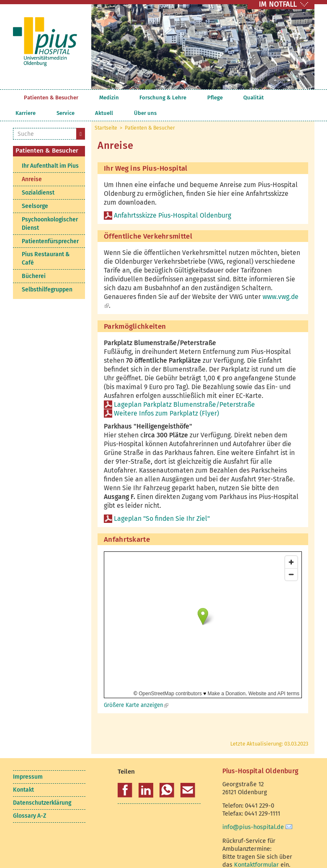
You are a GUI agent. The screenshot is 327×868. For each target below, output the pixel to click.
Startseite (17, 97)
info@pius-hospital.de (253, 811)
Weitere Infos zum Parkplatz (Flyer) (167, 398)
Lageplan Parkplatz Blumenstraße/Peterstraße (184, 389)
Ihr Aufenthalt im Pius (50, 150)
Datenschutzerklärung (42, 787)
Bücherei (34, 261)
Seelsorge (35, 191)
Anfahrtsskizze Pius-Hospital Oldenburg (173, 200)
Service (243, 97)
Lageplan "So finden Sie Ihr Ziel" (162, 503)
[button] (125, 775)
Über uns (292, 97)
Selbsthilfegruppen (47, 274)
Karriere (218, 97)
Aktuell (266, 97)
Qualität (192, 97)
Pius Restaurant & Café (46, 243)
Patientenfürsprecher (50, 226)
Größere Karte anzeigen (136, 690)
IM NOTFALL (278, 4)
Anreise (32, 164)
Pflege (169, 97)
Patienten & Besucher (51, 97)
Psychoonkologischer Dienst (50, 208)
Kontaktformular (256, 849)
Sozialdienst (38, 177)
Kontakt (23, 774)
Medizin (94, 97)
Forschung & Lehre (132, 97)
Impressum (28, 761)
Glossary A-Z (30, 800)
